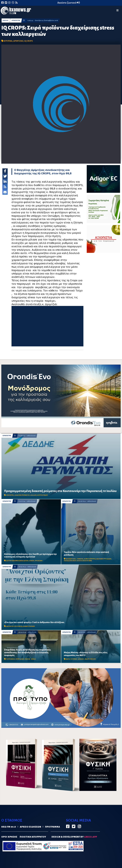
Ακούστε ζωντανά (69, 3)
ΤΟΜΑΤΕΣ (80, 559)
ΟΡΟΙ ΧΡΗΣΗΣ (9, 837)
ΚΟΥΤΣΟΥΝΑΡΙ (43, 495)
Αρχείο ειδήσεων (30, 827)
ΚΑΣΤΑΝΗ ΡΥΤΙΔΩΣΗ (104, 559)
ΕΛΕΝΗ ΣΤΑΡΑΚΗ (29, 626)
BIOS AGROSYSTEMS (85, 561)
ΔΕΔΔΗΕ (33, 495)
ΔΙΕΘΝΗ (81, 659)
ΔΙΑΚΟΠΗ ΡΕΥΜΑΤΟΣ (22, 495)
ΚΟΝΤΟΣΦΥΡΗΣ (90, 559)
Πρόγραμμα (53, 827)
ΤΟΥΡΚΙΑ (74, 659)
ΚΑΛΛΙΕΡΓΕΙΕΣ (71, 559)
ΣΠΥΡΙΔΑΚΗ (20, 659)
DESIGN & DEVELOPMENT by (74, 837)
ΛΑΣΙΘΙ (6, 20)
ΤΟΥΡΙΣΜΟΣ (10, 659)
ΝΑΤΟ (68, 659)
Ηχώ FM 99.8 (9, 827)
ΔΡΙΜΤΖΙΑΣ (18, 41)
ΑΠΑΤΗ (32, 561)
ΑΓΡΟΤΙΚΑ (8, 41)
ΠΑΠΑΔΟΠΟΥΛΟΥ (70, 561)
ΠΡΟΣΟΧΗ (39, 561)
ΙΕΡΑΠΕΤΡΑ (16, 20)
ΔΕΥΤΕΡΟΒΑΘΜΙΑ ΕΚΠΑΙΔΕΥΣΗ (17, 561)
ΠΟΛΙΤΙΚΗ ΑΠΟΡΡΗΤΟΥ (33, 837)
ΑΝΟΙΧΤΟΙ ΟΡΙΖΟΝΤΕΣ (14, 626)
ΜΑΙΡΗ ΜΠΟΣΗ (90, 659)
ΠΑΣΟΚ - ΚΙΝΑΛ (30, 659)
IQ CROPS (29, 41)
